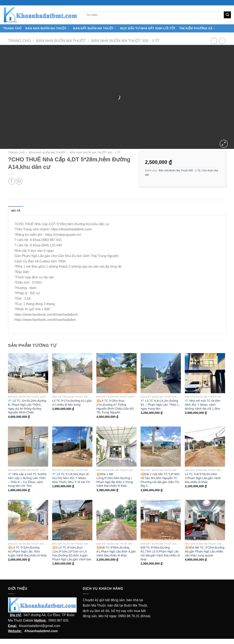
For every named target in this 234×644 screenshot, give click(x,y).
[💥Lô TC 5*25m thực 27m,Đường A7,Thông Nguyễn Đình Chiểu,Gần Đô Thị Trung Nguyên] (116, 373)
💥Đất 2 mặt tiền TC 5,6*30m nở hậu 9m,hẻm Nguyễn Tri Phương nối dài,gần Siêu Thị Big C (160, 480)
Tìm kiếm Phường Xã (197, 28)
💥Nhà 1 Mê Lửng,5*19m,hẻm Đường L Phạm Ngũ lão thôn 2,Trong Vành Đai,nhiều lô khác (115, 480)
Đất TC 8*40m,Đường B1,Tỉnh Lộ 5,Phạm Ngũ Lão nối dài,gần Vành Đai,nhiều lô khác (160, 553)
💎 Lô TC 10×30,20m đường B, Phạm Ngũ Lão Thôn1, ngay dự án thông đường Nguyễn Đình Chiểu (27, 407)
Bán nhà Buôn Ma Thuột (47, 28)
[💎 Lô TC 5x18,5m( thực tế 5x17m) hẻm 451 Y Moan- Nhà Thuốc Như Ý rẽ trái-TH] (72, 447)
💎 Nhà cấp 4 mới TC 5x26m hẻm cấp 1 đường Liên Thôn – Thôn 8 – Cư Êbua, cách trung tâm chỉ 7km (27, 480)
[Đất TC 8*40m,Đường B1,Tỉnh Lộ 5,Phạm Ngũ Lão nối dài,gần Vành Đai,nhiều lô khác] (161, 520)
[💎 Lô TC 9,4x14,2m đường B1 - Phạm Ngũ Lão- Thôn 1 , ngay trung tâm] (161, 373)
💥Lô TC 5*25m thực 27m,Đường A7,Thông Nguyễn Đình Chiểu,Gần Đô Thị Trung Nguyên (115, 407)
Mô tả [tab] (16, 211)
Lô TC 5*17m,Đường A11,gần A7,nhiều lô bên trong (72, 403)
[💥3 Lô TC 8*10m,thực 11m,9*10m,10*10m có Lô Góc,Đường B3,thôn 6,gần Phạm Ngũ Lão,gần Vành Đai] (72, 520)
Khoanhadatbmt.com (41, 631)
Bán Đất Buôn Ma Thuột (95, 28)
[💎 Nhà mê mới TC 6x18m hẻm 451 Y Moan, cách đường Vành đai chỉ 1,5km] (205, 373)
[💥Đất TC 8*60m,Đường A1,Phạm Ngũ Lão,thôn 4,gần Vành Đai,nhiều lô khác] (116, 520)
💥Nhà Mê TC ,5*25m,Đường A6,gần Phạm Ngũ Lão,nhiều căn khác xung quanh (205, 551)
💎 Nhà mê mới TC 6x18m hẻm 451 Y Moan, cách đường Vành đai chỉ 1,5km (203, 405)
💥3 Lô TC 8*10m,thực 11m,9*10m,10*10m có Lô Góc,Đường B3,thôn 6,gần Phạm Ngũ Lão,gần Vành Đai (72, 553)
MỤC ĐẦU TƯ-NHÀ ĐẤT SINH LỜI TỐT (148, 28)
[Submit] (227, 15)
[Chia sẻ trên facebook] (12, 181)
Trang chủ (19, 41)
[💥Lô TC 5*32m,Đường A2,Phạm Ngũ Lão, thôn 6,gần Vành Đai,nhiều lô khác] (28, 520)
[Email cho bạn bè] (19, 181)
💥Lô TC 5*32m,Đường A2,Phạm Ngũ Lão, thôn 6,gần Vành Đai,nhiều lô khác (27, 551)
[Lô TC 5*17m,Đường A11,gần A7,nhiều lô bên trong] (72, 373)
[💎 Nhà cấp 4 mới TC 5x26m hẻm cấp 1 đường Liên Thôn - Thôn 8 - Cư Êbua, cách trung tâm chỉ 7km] (28, 447)
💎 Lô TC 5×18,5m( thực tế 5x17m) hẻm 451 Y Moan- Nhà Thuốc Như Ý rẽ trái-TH (71, 478)
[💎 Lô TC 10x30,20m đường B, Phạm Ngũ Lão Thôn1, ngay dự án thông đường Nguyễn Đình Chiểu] (28, 373)
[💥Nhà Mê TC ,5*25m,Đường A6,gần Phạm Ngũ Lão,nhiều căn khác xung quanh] (205, 520)
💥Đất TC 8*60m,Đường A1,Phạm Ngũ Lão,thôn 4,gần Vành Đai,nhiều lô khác (116, 551)
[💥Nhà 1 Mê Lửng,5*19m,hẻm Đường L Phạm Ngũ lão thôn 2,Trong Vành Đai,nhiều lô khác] (116, 447)
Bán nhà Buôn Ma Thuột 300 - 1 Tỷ (125, 41)
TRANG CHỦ (12, 28)
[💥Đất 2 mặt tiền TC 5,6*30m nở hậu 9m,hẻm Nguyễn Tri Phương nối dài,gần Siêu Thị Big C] (161, 447)
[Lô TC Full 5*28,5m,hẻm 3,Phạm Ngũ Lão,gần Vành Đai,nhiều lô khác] (205, 447)
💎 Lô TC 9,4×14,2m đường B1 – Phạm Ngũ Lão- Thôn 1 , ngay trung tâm (160, 405)
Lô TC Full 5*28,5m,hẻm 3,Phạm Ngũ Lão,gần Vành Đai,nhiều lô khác (203, 478)
